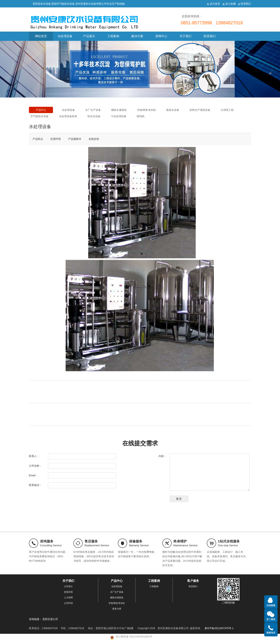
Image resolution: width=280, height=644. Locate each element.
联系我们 (210, 36)
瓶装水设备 (173, 110)
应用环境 (56, 139)
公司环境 (68, 603)
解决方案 (137, 36)
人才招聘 (68, 598)
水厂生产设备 (93, 110)
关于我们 (185, 36)
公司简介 (68, 586)
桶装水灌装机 (119, 110)
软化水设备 (94, 116)
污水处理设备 (119, 116)
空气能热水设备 (39, 116)
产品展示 (89, 36)
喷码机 (141, 116)
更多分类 (117, 609)
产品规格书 (75, 139)
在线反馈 (94, 139)
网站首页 (41, 36)
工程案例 (113, 36)
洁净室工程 (227, 110)
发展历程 (68, 592)
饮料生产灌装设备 (200, 110)
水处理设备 (65, 36)
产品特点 (38, 139)
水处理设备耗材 (68, 116)
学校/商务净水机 (147, 110)
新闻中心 (161, 36)
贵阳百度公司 (50, 619)
